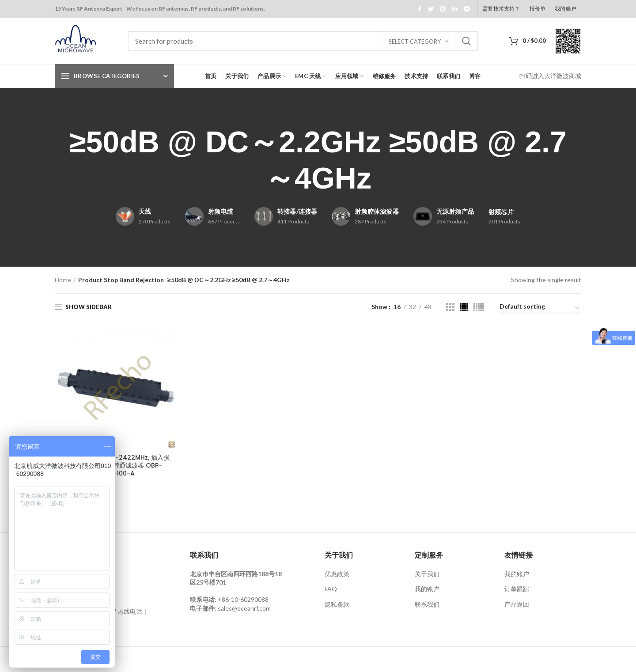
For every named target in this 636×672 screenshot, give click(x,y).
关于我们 (427, 574)
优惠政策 (337, 574)
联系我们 (427, 604)
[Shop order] (540, 308)
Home (63, 280)
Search (466, 41)
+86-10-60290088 (243, 599)
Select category (415, 42)
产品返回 (517, 604)
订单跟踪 (517, 589)
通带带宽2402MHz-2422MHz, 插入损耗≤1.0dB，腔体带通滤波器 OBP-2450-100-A (115, 466)
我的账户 (427, 589)
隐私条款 (337, 604)
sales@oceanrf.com (244, 608)
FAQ (331, 589)
